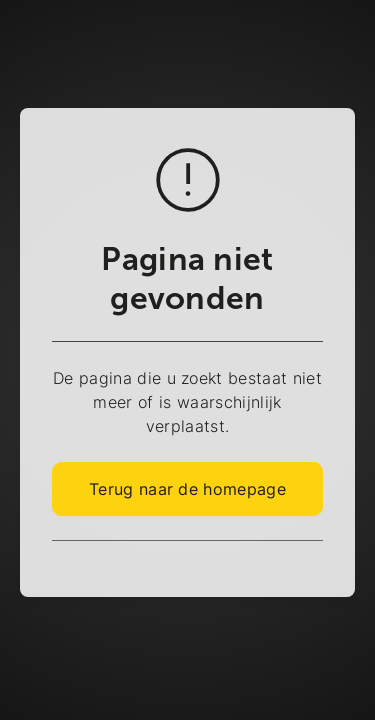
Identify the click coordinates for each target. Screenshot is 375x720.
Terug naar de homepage (187, 489)
